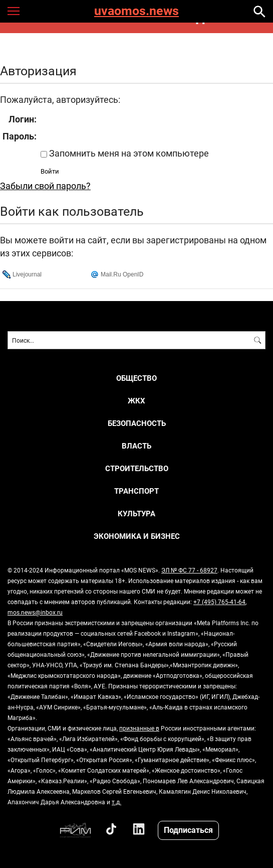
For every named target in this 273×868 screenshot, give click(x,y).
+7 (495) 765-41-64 (219, 602)
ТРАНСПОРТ (136, 491)
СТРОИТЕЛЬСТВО (137, 468)
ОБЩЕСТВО (136, 378)
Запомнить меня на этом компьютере (128, 153)
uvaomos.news (136, 11)
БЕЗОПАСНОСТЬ (137, 423)
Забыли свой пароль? (45, 186)
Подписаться (188, 830)
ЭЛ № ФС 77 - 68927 (189, 570)
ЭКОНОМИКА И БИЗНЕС (137, 536)
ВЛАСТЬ (136, 446)
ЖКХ (136, 401)
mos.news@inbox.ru (35, 612)
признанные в (139, 728)
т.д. (116, 802)
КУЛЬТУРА (136, 514)
